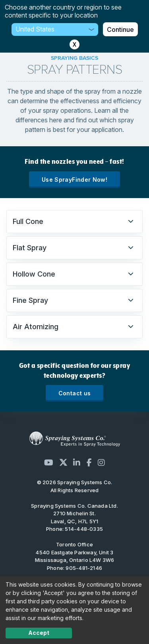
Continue (120, 29)
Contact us (75, 393)
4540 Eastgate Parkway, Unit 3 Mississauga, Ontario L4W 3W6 (75, 556)
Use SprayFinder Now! (74, 180)
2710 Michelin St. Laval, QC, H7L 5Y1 (75, 517)
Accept (39, 633)
